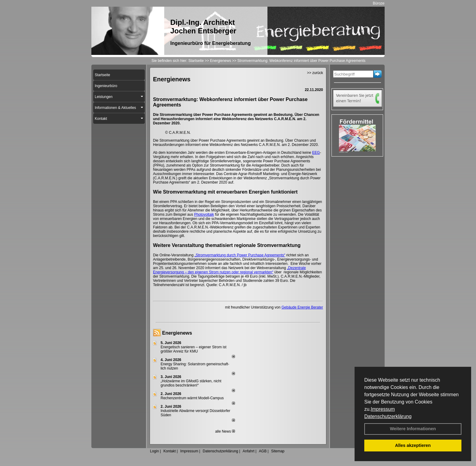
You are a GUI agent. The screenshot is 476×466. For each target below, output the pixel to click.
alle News (225, 431)
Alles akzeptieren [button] (413, 445)
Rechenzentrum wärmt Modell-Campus (192, 398)
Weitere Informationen (413, 429)
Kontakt (170, 451)
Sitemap (278, 451)
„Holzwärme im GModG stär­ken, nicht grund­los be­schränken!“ (191, 383)
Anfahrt (248, 451)
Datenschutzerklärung (388, 416)
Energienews (177, 333)
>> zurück (315, 73)
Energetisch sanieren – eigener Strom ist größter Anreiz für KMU (194, 349)
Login (154, 451)
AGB (263, 451)
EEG (316, 153)
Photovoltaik (204, 214)
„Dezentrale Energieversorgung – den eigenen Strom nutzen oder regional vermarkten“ (229, 270)
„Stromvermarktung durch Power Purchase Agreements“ (240, 255)
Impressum (383, 409)
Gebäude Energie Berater (302, 307)
